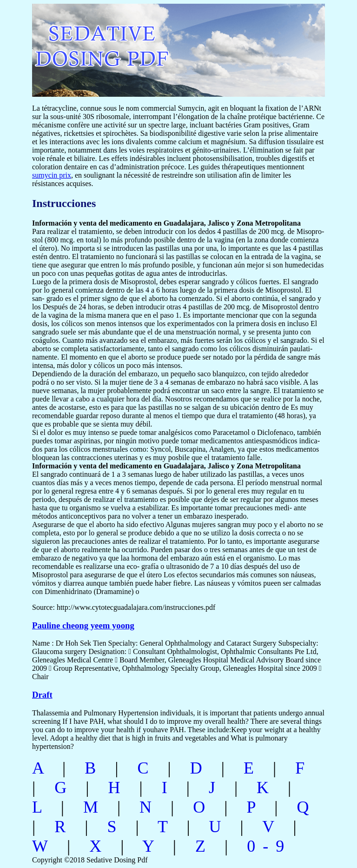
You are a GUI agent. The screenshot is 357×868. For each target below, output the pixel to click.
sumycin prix (52, 175)
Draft (42, 695)
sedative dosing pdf (163, 45)
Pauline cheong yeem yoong (83, 625)
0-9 (269, 846)
